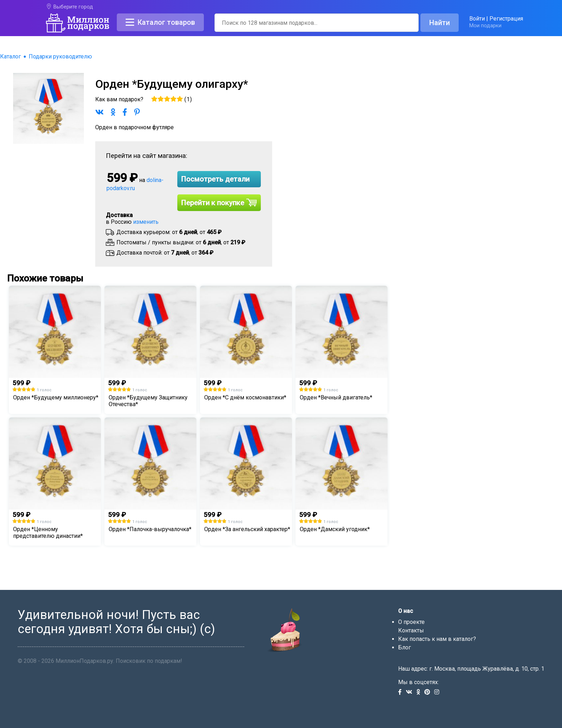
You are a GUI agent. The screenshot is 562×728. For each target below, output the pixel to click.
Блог (405, 647)
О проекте (411, 622)
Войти (477, 19)
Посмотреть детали (215, 179)
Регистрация (506, 19)
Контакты (411, 630)
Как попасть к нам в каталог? (437, 639)
